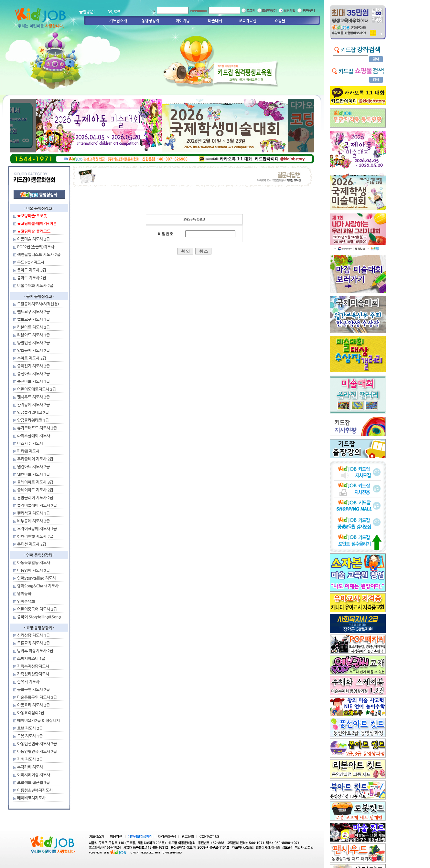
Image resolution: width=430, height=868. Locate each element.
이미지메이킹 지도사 (34, 775)
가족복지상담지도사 (33, 666)
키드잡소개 (118, 21)
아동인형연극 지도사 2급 (37, 751)
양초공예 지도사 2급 (33, 350)
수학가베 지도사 (30, 767)
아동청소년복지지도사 (35, 790)
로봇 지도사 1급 (30, 736)
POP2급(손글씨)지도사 (36, 247)
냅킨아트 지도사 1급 (33, 474)
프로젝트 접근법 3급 (33, 782)
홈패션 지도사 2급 (32, 544)
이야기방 (183, 21)
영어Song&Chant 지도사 (38, 586)
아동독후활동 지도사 (34, 563)
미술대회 (215, 21)
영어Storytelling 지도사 (37, 578)
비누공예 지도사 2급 (33, 521)
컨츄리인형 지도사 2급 (35, 536)
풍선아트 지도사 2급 (33, 374)
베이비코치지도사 (31, 798)
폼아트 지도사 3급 (32, 270)
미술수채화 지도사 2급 (35, 285)
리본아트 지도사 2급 (33, 327)
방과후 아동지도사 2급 (35, 651)
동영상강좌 (150, 21)
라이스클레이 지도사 (34, 436)
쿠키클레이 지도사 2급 (35, 459)
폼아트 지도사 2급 (32, 278)
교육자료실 (247, 21)
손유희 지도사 (28, 682)
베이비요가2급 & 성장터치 (38, 720)
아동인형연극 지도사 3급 (37, 744)
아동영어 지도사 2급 (33, 570)
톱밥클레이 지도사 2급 (35, 498)
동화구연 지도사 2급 (33, 689)
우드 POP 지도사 (31, 262)
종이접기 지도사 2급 (33, 366)
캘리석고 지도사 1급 (33, 513)
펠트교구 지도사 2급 (33, 312)
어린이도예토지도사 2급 (37, 389)
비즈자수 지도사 (30, 443)
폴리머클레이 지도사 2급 (37, 505)
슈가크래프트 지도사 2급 (37, 428)
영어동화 (24, 594)
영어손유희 (26, 601)
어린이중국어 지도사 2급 (37, 609)
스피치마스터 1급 (31, 658)
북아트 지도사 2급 (32, 358)
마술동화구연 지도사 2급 (37, 697)
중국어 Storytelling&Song (39, 617)
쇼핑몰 (280, 21)
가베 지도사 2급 (30, 759)
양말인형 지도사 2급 (33, 343)
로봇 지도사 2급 (30, 728)
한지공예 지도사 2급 (33, 405)
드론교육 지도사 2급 (33, 643)
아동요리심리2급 (31, 713)
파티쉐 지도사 (28, 451)
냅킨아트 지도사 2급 (33, 467)
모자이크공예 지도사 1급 (37, 529)
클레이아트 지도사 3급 (35, 482)
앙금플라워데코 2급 (33, 412)
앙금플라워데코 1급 (33, 420)
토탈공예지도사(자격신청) (38, 304)
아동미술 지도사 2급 (33, 239)
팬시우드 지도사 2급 (33, 397)
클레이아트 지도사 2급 (35, 490)
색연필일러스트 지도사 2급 (39, 254)
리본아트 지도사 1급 (33, 335)
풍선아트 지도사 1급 (33, 381)
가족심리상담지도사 (33, 674)
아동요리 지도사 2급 (33, 705)
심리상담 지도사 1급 (33, 635)
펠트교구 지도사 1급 (33, 319)
